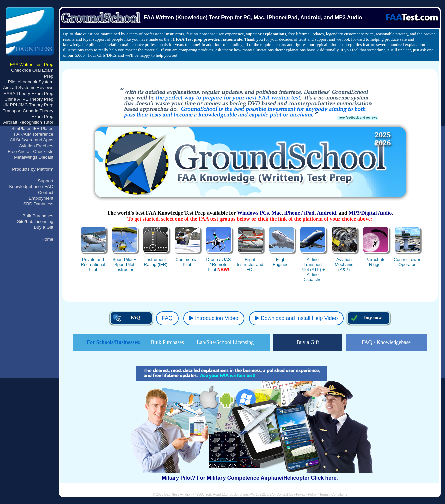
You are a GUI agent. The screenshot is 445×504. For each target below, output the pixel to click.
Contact (46, 192)
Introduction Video (214, 318)
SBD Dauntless (38, 204)
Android (327, 213)
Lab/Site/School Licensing (225, 342)
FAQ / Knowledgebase (386, 342)
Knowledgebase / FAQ (31, 186)
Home (47, 239)
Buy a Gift (44, 227)
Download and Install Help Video (296, 318)
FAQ (167, 318)
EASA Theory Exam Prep (29, 94)
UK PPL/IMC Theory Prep (28, 105)
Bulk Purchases (38, 216)
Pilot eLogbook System (31, 82)
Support (46, 181)
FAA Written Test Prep (32, 65)
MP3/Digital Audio (370, 213)
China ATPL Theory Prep (29, 99)
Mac (277, 213)
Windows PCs (253, 213)
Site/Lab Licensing (35, 221)
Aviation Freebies (36, 146)
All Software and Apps (32, 140)
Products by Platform (33, 169)
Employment (41, 198)
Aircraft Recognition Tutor (28, 122)
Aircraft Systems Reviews (28, 88)
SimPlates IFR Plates (32, 128)
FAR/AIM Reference (34, 134)
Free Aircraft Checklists (31, 151)
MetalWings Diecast (34, 157)
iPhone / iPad (300, 213)
